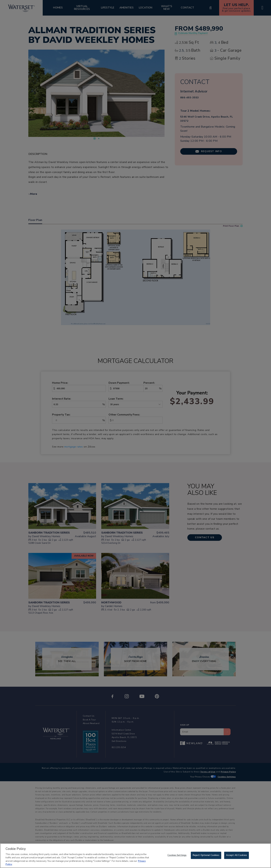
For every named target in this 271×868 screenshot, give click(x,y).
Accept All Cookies (237, 855)
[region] (135, 856)
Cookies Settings (177, 855)
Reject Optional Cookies (206, 855)
